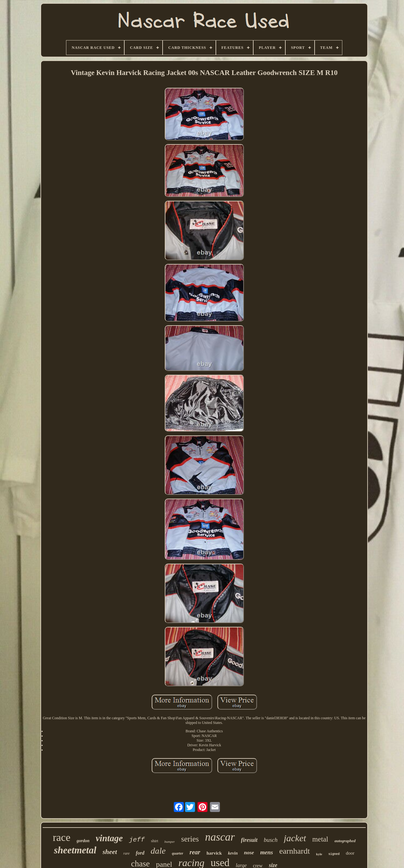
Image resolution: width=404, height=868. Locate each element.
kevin (233, 853)
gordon (83, 841)
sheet (110, 852)
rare (126, 853)
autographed (345, 841)
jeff (137, 840)
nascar (220, 837)
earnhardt (295, 851)
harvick (214, 853)
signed (334, 854)
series (190, 839)
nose (249, 853)
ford (140, 853)
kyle (319, 854)
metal (320, 839)
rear (195, 852)
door (350, 853)
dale (158, 851)
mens (266, 852)
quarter (178, 853)
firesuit (249, 840)
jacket (295, 838)
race (62, 837)
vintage (109, 838)
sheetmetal (75, 850)
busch (271, 840)
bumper (170, 842)
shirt (155, 841)
